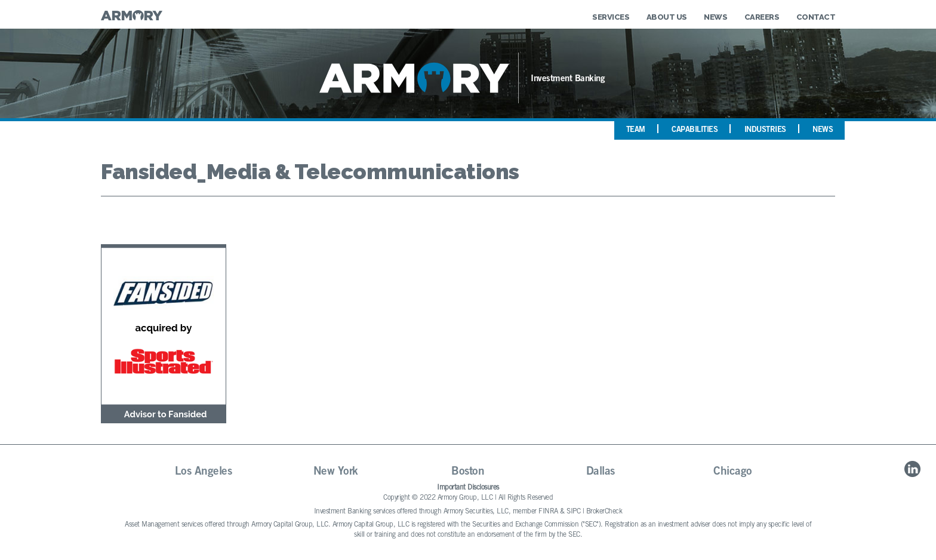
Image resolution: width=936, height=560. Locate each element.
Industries (765, 130)
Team (636, 130)
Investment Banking (568, 79)
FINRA (548, 512)
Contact (816, 17)
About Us (667, 17)
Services (611, 17)
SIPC (573, 512)
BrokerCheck (604, 512)
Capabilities (695, 130)
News (715, 17)
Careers (762, 17)
